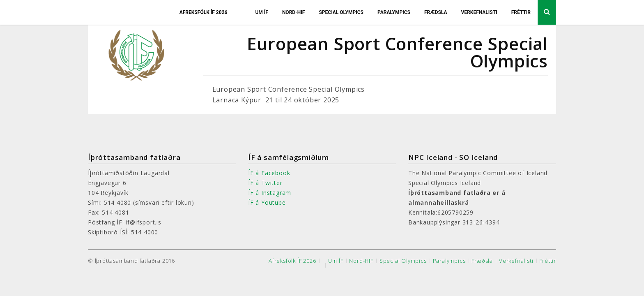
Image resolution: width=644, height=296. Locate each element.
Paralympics (394, 12)
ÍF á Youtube (267, 202)
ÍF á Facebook (269, 173)
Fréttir (521, 12)
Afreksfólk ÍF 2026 (204, 12)
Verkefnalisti (479, 12)
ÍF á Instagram (270, 193)
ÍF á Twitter (265, 183)
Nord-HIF (294, 12)
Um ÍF (262, 12)
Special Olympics (341, 12)
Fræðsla (436, 12)
